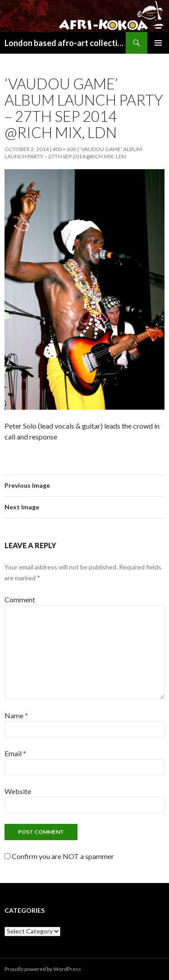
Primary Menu (158, 43)
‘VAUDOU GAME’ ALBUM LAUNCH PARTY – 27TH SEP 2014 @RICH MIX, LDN (73, 153)
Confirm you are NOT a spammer (59, 856)
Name (16, 715)
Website (18, 791)
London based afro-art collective (65, 43)
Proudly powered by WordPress (43, 969)
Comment (20, 599)
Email (15, 753)
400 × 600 (64, 149)
